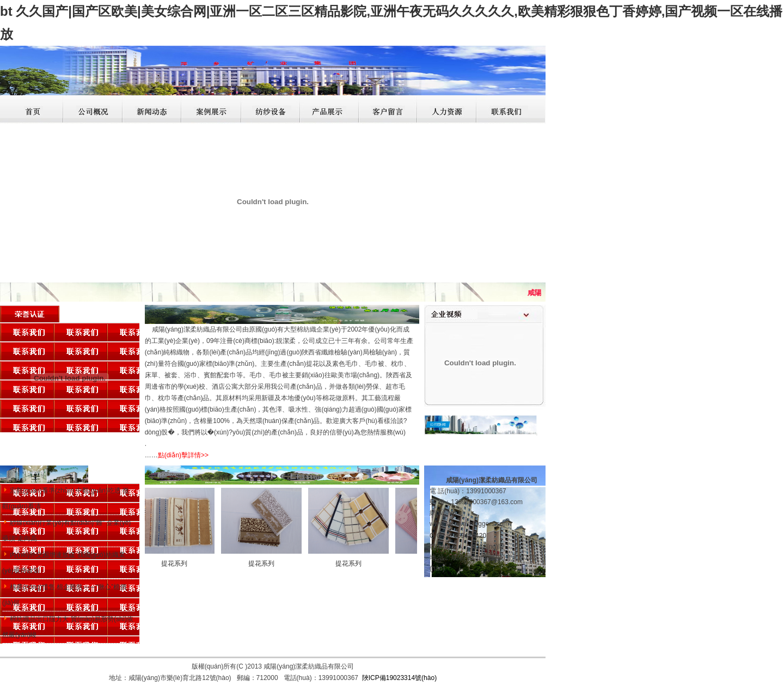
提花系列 (177, 563)
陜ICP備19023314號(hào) (399, 678)
